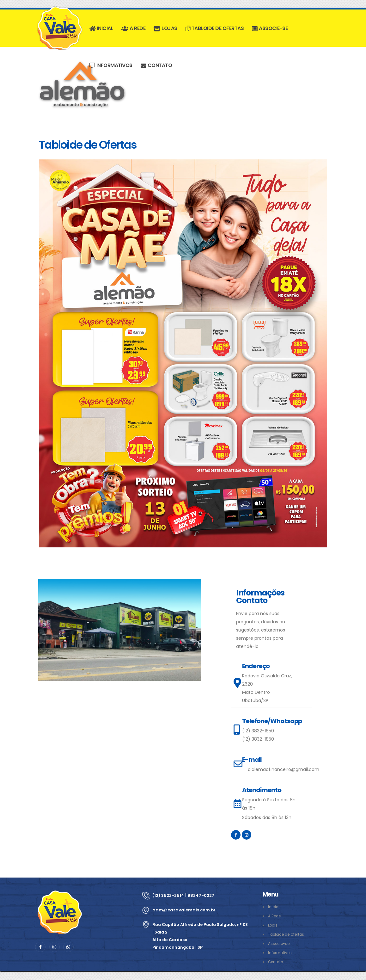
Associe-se (270, 28)
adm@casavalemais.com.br (185, 910)
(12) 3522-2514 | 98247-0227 (185, 896)
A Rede (133, 28)
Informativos (111, 65)
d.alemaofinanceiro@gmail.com (284, 769)
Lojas (165, 28)
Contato (156, 65)
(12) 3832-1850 (258, 731)
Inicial (101, 28)
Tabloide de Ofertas (215, 28)
